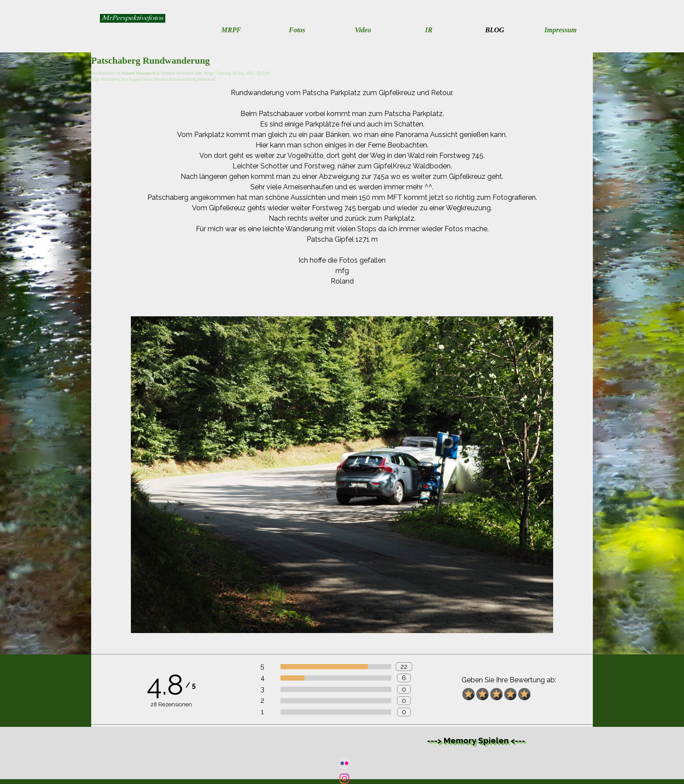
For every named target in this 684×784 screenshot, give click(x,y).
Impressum (561, 30)
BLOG (495, 30)
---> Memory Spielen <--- (476, 740)
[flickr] (344, 763)
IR (429, 30)
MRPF (231, 30)
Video (363, 30)
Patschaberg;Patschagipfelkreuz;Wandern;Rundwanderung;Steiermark (158, 79)
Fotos (297, 30)
